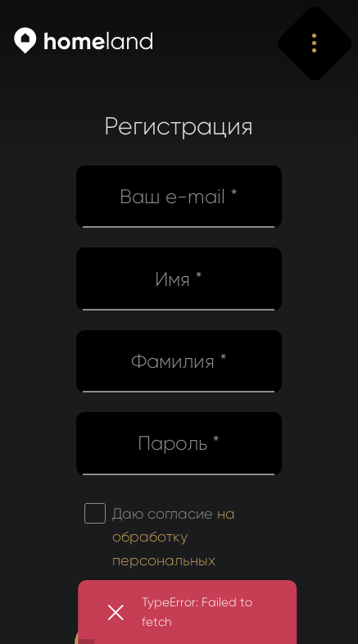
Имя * (179, 279)
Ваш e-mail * (179, 197)
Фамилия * (179, 361)
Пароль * (179, 443)
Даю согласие (174, 549)
